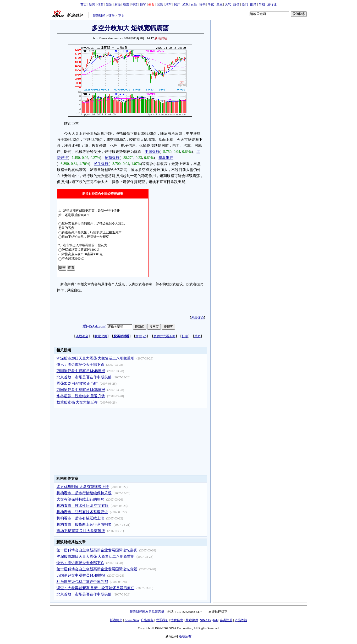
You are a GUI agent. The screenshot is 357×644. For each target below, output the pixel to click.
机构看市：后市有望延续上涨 (80, 518)
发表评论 (197, 318)
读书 (202, 4)
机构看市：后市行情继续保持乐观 (84, 493)
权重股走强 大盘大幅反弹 (77, 402)
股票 (126, 4)
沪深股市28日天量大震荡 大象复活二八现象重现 (96, 358)
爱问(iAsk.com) (94, 326)
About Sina (132, 620)
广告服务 (147, 620)
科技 (134, 4)
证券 (112, 16)
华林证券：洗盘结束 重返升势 (81, 396)
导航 (262, 4)
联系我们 (162, 620)
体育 (101, 4)
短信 (236, 4)
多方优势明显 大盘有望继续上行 (83, 487)
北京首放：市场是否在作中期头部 (84, 377)
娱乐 (109, 4)
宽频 (160, 4)
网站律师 (192, 620)
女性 (194, 4)
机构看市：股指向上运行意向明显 (84, 525)
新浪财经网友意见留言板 (147, 612)
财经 (118, 4)
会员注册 (226, 620)
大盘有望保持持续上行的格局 (80, 499)
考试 (211, 4)
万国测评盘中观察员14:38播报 (81, 390)
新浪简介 (116, 620)
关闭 (197, 336)
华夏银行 (166, 158)
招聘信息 (177, 620)
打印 (185, 336)
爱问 (245, 4)
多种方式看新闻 (164, 336)
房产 (177, 4)
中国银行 (152, 152)
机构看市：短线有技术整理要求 (82, 512)
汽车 (168, 4)
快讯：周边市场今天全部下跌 (80, 365)
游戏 (185, 4)
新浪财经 (99, 16)
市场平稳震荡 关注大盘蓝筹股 (81, 531)
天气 (228, 4)
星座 (219, 4)
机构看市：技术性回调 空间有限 (83, 506)
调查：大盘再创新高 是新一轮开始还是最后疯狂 (96, 588)
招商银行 (112, 158)
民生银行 (101, 164)
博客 (143, 4)
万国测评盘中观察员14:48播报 (81, 371)
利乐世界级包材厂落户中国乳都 (82, 582)
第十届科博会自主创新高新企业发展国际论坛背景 (97, 569)
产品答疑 (241, 620)
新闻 (92, 4)
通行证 (272, 4)
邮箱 (253, 4)
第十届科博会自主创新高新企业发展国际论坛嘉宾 (97, 550)
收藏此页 (101, 336)
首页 (84, 4)
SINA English (209, 620)
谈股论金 (82, 336)
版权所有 (185, 636)
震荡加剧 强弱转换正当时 (77, 383)
